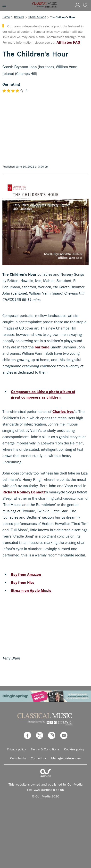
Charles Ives (63, 411)
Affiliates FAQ (68, 42)
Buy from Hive (23, 582)
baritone (42, 347)
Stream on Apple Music (31, 590)
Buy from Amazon (26, 574)
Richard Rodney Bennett (24, 492)
